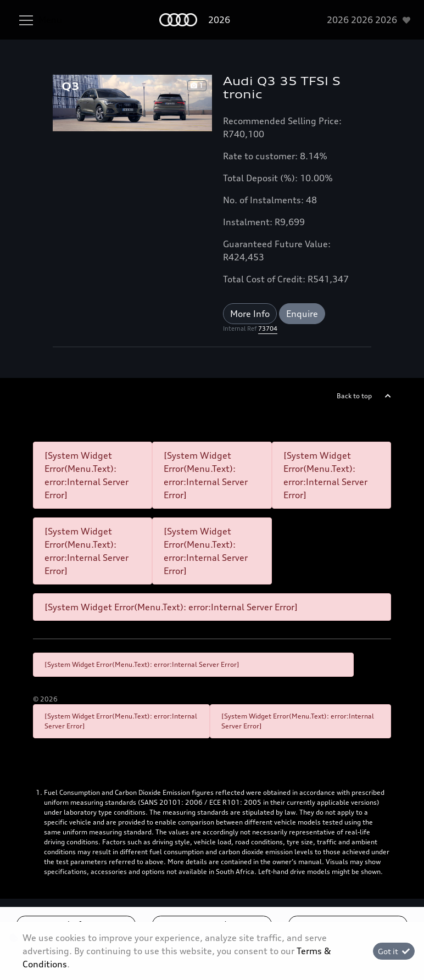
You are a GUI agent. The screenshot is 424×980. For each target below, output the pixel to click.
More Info (250, 314)
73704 (268, 328)
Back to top (354, 396)
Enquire (302, 314)
